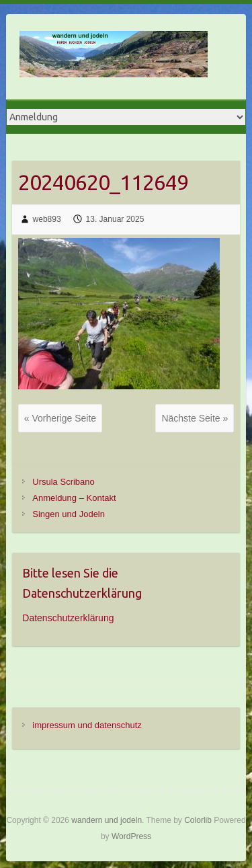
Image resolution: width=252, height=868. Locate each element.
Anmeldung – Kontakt (74, 498)
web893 (47, 219)
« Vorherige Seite (60, 418)
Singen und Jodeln (69, 514)
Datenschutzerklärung (68, 618)
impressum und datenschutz (87, 725)
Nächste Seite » (195, 418)
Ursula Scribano (64, 482)
